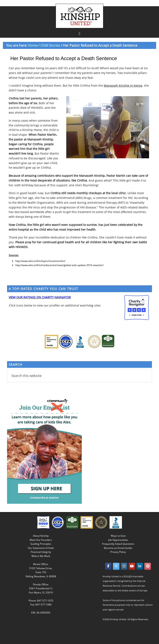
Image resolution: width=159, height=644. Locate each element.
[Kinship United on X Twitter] (116, 566)
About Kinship (41, 536)
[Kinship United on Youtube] (132, 566)
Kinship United (80, 16)
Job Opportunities (118, 540)
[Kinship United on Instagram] (124, 566)
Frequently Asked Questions (118, 544)
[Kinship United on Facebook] (108, 566)
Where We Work (41, 556)
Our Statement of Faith (41, 548)
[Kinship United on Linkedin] (140, 566)
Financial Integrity (41, 552)
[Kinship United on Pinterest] (148, 566)
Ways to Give (118, 536)
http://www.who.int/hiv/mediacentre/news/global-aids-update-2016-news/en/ (59, 265)
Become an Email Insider (118, 548)
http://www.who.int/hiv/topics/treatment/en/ (40, 261)
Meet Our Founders (41, 540)
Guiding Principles (41, 544)
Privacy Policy (118, 552)
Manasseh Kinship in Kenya (123, 85)
